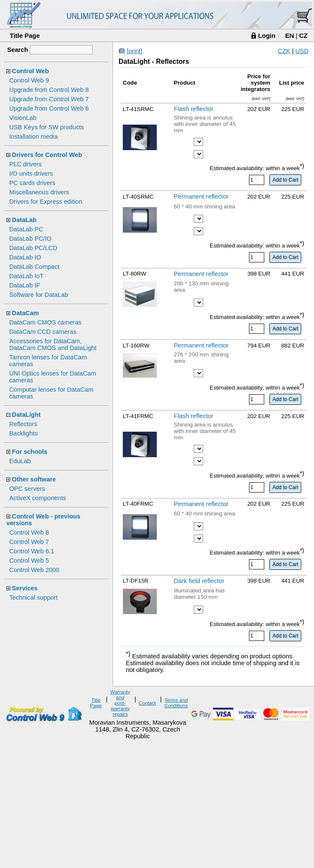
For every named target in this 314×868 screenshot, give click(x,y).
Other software (34, 479)
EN (290, 36)
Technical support (34, 598)
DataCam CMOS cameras (45, 322)
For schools (30, 452)
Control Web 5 (29, 561)
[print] (134, 51)
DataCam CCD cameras (43, 332)
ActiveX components (38, 498)
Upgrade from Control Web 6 (49, 108)
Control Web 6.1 (32, 551)
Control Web (30, 71)
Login (267, 36)
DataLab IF (25, 285)
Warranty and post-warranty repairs (120, 703)
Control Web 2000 (34, 570)
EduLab (20, 461)
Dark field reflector (199, 581)
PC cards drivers (32, 183)
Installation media (34, 137)
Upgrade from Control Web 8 (49, 90)
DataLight (26, 415)
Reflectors (23, 424)
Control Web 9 (29, 80)
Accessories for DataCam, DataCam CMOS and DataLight (53, 344)
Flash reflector (194, 109)
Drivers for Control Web (47, 155)
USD (302, 51)
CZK (284, 51)
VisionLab (23, 118)
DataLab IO (25, 257)
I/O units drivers (31, 174)
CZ (303, 36)
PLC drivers (26, 164)
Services (25, 588)
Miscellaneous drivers (39, 192)
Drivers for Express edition (46, 202)
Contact (147, 703)
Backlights (24, 433)
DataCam (25, 313)
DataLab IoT (27, 276)
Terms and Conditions (176, 703)
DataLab (24, 220)
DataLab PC (26, 229)
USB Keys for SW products (47, 127)
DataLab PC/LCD (33, 248)
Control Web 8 (29, 532)
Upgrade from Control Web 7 (49, 99)
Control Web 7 (29, 542)
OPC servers (27, 489)
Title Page (25, 36)
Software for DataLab (39, 295)
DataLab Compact (34, 267)
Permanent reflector (201, 196)
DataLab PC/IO (30, 239)
